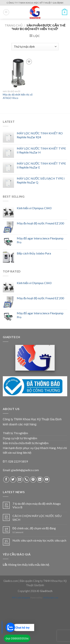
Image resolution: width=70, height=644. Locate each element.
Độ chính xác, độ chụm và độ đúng (34, 528)
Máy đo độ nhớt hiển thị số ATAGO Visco (18, 96)
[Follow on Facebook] (6, 480)
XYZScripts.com (51, 598)
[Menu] (6, 12)
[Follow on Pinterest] (33, 480)
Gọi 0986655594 (17, 638)
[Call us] (26, 480)
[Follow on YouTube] (47, 480)
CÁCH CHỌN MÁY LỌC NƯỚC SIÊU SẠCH (37, 518)
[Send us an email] (20, 480)
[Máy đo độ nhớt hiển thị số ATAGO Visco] (18, 73)
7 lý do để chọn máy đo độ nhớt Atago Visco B (37, 505)
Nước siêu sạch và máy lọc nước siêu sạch (39, 540)
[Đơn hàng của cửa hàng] (35, 47)
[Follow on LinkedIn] (40, 480)
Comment (18, 532)
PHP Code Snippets (21, 598)
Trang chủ (14, 25)
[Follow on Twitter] (13, 480)
